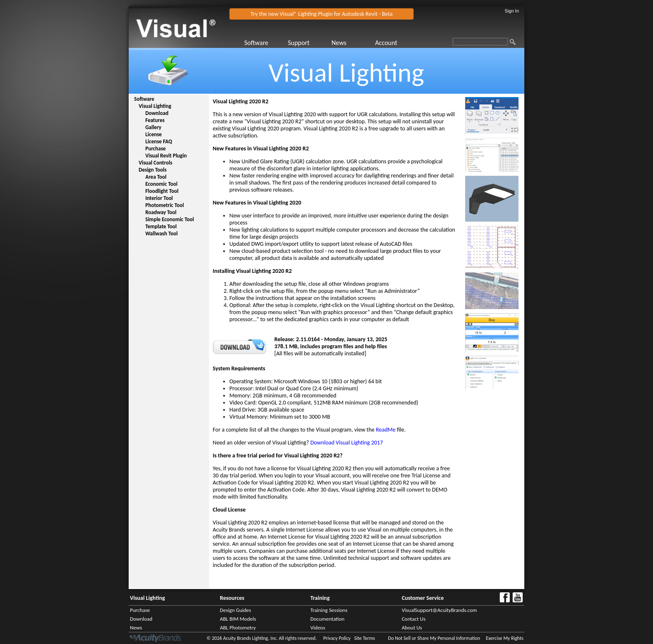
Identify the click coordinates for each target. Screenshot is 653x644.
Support (299, 43)
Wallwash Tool (162, 233)
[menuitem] (265, 43)
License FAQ (159, 141)
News (339, 43)
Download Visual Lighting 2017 (346, 443)
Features (155, 120)
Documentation (327, 619)
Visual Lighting (155, 106)
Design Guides (236, 610)
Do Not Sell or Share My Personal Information (434, 638)
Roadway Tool (161, 212)
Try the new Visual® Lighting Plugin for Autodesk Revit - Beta (322, 14)
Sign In (512, 11)
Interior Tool (159, 198)
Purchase (156, 149)
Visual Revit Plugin (166, 156)
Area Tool (156, 177)
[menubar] (330, 43)
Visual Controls (156, 163)
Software (256, 43)
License (153, 134)
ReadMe (385, 430)
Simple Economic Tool (170, 219)
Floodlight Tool (162, 191)
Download (157, 113)
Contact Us (414, 619)
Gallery (153, 127)
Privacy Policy (337, 638)
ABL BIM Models (238, 619)
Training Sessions (329, 610)
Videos (318, 628)
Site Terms (364, 638)
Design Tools (153, 170)
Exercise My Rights (505, 638)
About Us (412, 628)
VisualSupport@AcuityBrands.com (440, 610)
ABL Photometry (238, 628)
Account (386, 43)
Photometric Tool (164, 205)
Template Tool (161, 226)
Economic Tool (161, 184)
